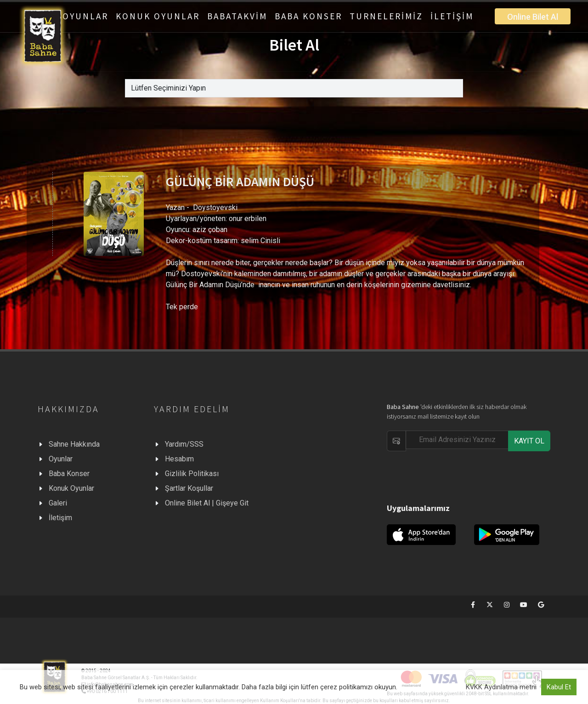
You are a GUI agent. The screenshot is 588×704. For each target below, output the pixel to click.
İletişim (60, 518)
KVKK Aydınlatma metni (501, 687)
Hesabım (179, 459)
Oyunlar (61, 459)
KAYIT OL (529, 441)
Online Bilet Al (533, 17)
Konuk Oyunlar (71, 488)
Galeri (58, 503)
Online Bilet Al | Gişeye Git (207, 503)
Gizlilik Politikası (192, 474)
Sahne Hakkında (74, 444)
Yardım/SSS (184, 444)
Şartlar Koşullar (189, 488)
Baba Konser (69, 474)
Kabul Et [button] (559, 687)
